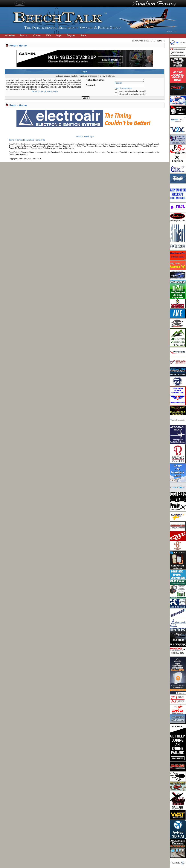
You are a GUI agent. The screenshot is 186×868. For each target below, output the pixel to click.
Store (83, 35)
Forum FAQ (29, 140)
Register (71, 35)
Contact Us (40, 140)
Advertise (10, 35)
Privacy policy (51, 92)
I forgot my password (124, 88)
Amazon (24, 35)
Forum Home (18, 45)
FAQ (48, 35)
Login (59, 35)
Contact (37, 35)
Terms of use (38, 92)
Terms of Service (16, 140)
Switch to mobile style (85, 137)
